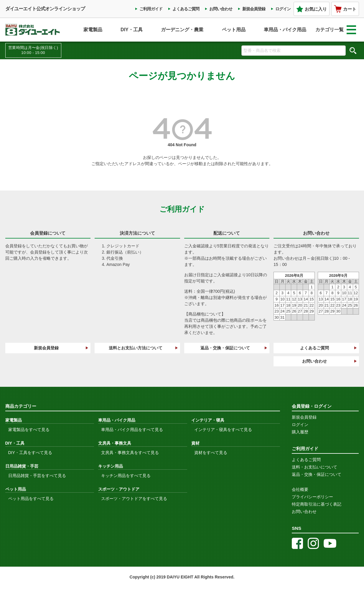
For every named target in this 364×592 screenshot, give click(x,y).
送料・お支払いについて (314, 467)
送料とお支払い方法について (136, 348)
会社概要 (300, 489)
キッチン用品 (111, 466)
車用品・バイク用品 (285, 30)
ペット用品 (234, 30)
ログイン (283, 9)
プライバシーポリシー (312, 497)
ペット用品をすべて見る (31, 499)
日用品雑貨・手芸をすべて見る (37, 476)
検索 (353, 50)
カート (345, 9)
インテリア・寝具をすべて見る (223, 430)
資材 (195, 443)
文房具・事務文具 (115, 443)
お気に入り (312, 9)
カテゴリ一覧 (336, 30)
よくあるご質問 (186, 9)
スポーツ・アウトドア (119, 489)
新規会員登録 (254, 9)
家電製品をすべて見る (29, 430)
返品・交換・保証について (225, 348)
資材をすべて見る (211, 453)
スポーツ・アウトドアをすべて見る (134, 499)
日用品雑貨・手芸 (22, 466)
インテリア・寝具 (208, 420)
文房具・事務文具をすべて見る (130, 453)
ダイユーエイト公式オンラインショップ (45, 9)
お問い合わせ (221, 9)
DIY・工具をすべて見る (30, 453)
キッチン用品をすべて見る (126, 476)
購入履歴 (300, 432)
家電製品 (93, 30)
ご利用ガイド (151, 9)
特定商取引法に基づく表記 (317, 504)
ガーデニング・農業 (182, 30)
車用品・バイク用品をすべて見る (132, 430)
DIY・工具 (132, 30)
